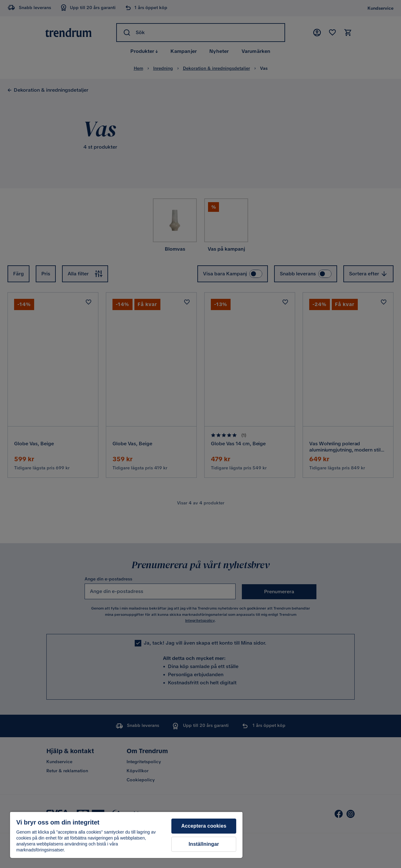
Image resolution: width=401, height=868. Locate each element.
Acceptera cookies (204, 826)
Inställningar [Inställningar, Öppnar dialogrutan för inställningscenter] (204, 844)
